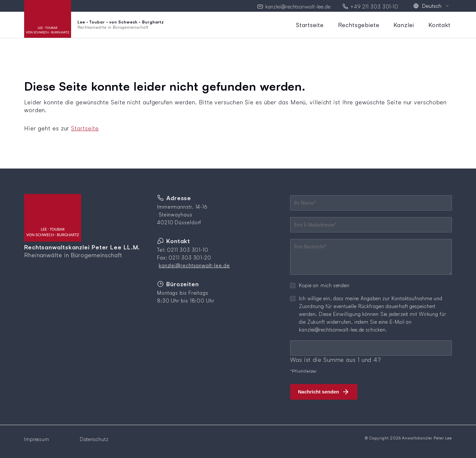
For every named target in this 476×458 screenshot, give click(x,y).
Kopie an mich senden (324, 284)
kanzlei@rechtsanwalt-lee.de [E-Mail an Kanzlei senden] (298, 6)
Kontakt (439, 24)
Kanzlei (404, 24)
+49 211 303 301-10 (374, 6)
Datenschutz (94, 438)
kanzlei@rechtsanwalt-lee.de (194, 265)
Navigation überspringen (294, 20)
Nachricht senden (319, 391)
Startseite (310, 24)
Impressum (37, 438)
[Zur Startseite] (94, 24)
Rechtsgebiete (359, 24)
